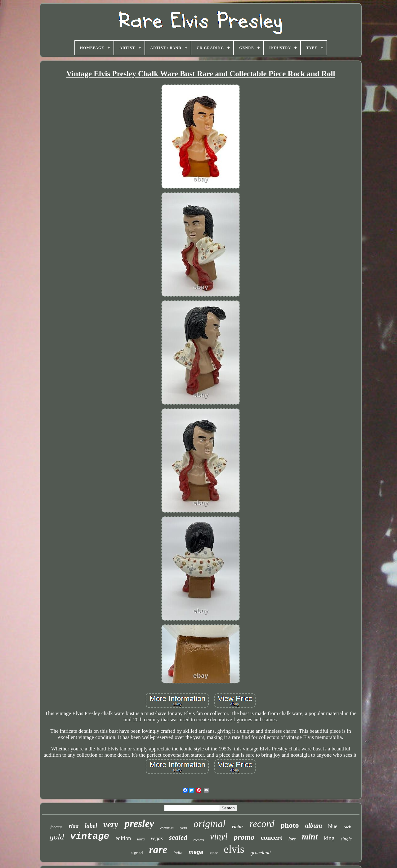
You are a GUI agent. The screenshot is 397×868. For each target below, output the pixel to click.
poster (184, 828)
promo (244, 837)
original (210, 824)
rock (347, 827)
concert (271, 837)
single (346, 839)
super (214, 853)
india (178, 853)
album (313, 825)
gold (57, 837)
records (199, 840)
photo (290, 825)
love (292, 839)
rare (158, 850)
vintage (90, 836)
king (329, 838)
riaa (74, 826)
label (91, 826)
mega (196, 852)
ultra (141, 839)
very (111, 824)
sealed (178, 837)
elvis (234, 849)
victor (237, 827)
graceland (261, 853)
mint (310, 837)
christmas (167, 828)
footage (57, 827)
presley (139, 824)
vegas (157, 838)
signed (137, 853)
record (262, 824)
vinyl (219, 836)
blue (333, 826)
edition (123, 838)
